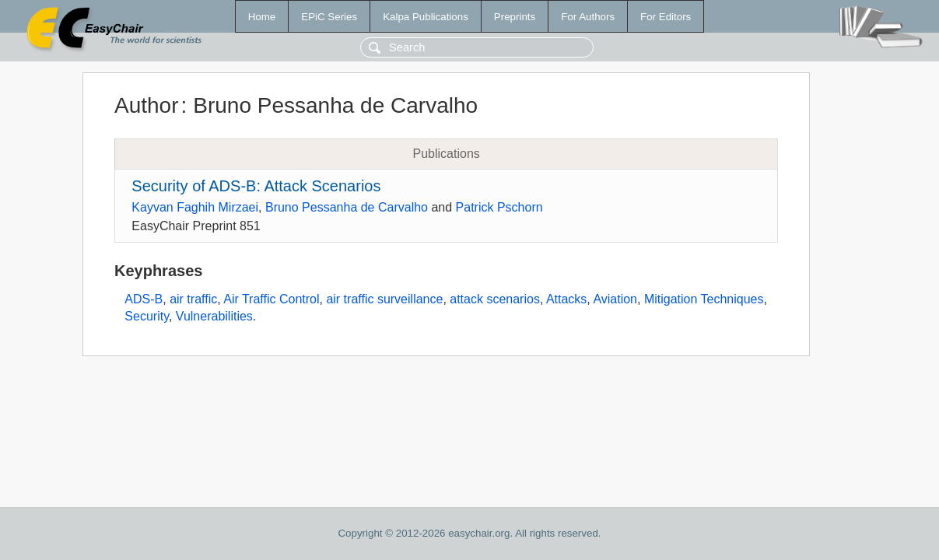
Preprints (515, 17)
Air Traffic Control (271, 299)
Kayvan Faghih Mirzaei (195, 207)
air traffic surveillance (384, 299)
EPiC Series (329, 17)
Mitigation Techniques (704, 299)
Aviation (615, 299)
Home (262, 17)
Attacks (566, 299)
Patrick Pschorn (499, 207)
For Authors (588, 17)
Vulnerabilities (214, 316)
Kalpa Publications (426, 17)
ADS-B (144, 299)
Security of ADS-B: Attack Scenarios (256, 186)
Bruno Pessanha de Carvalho (347, 207)
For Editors (666, 17)
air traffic (193, 299)
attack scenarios (495, 299)
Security (147, 316)
